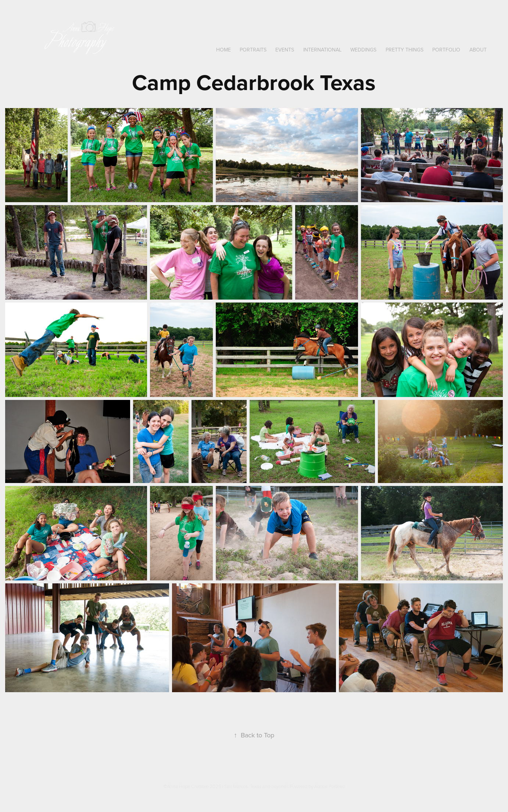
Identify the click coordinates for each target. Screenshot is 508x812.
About (478, 50)
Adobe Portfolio (330, 786)
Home (223, 50)
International (322, 50)
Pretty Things (405, 50)
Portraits (253, 50)
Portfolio (446, 50)
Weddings (363, 50)
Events (285, 50)
